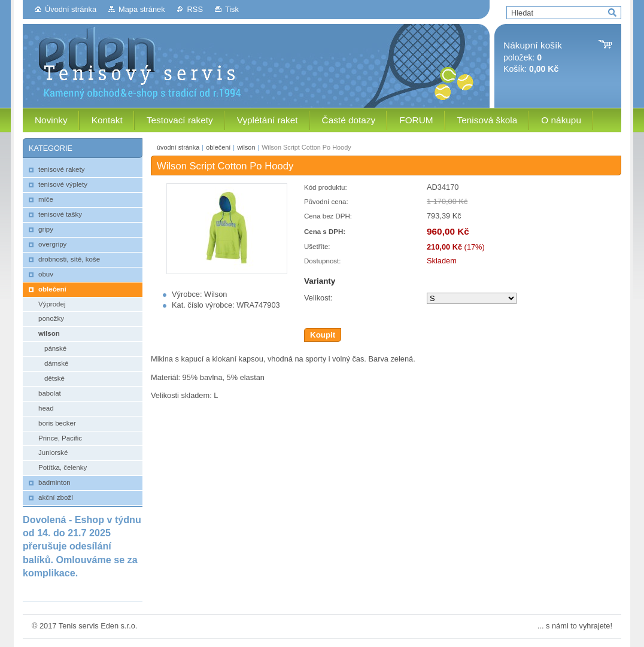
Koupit (323, 335)
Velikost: (318, 298)
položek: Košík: (533, 57)
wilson (246, 147)
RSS (195, 9)
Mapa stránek (142, 9)
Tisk (232, 9)
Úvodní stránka (71, 9)
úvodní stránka (178, 147)
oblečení (218, 147)
